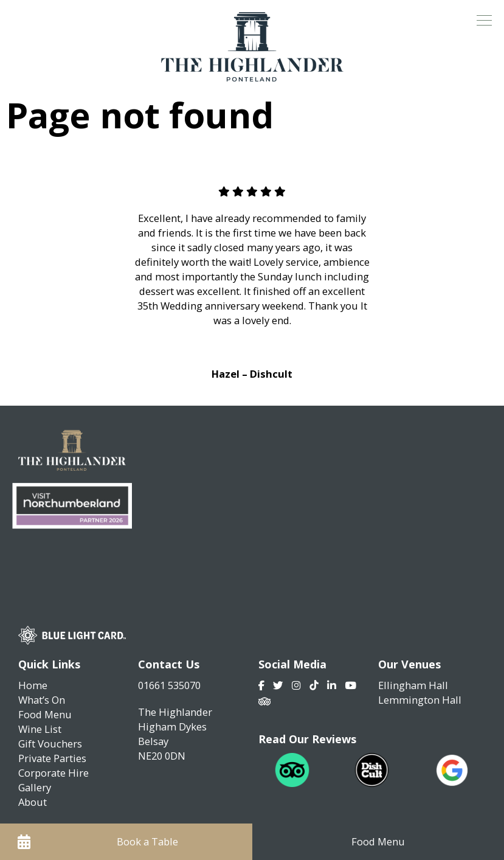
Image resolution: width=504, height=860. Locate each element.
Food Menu (45, 714)
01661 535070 (169, 685)
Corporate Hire (54, 773)
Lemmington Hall (420, 700)
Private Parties (52, 758)
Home (33, 685)
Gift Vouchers (50, 744)
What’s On (42, 700)
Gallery (35, 787)
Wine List (40, 729)
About (33, 802)
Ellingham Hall (413, 685)
